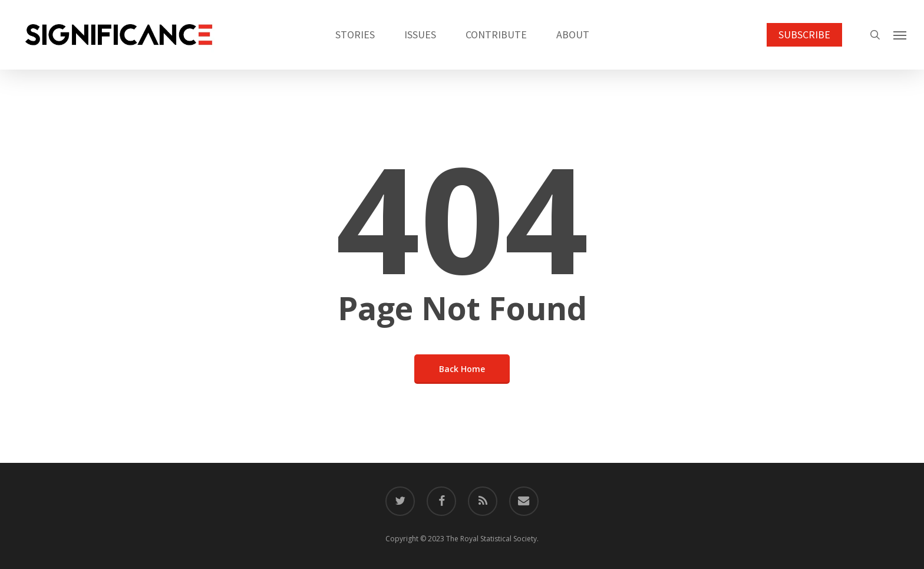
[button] (900, 35)
